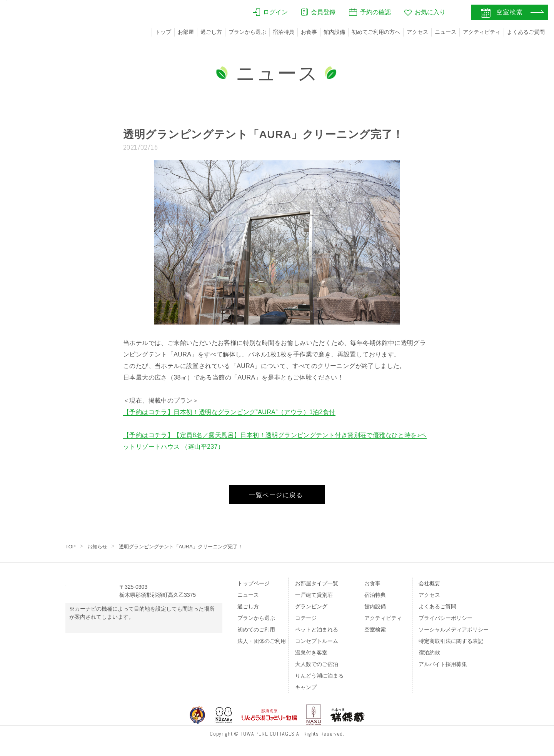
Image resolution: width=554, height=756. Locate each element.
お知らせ (99, 546)
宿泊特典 (284, 32)
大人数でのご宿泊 (317, 664)
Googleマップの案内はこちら (144, 624)
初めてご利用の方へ (376, 32)
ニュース (446, 32)
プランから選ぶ (247, 32)
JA (438, 14)
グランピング (311, 606)
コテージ (306, 618)
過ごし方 (211, 32)
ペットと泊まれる (317, 629)
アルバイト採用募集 (443, 664)
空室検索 (375, 629)
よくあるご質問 (526, 32)
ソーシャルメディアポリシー (454, 629)
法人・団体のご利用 (262, 641)
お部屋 (186, 32)
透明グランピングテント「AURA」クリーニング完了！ (188, 546)
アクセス (417, 32)
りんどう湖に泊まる (319, 676)
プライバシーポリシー (446, 618)
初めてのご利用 (256, 629)
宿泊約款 (429, 653)
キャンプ (306, 687)
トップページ (254, 583)
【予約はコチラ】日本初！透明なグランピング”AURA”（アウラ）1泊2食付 (229, 412)
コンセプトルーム (317, 641)
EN (454, 14)
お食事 (309, 32)
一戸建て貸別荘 (314, 595)
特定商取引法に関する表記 (451, 641)
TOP (71, 546)
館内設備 (334, 32)
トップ (163, 32)
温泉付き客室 (311, 653)
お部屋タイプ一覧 (317, 583)
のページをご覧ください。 (118, 656)
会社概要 (429, 583)
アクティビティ (482, 32)
